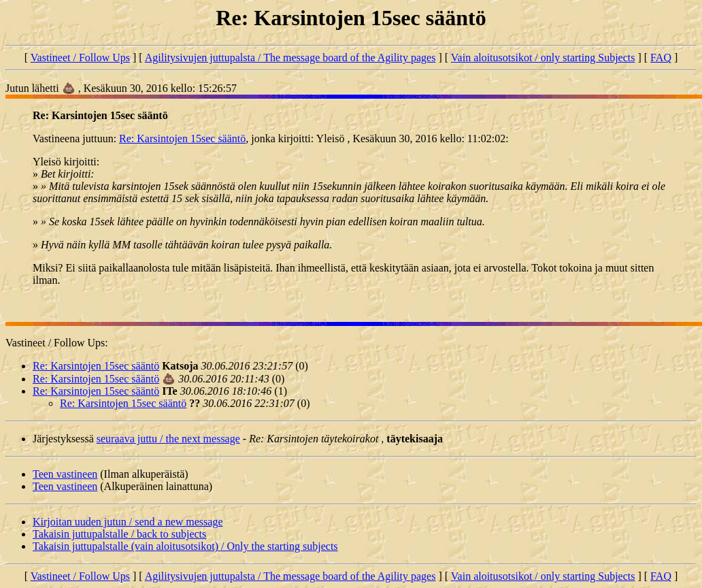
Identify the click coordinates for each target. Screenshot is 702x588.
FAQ (661, 58)
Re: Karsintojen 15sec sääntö (182, 138)
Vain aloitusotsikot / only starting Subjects (543, 58)
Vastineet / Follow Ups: (57, 343)
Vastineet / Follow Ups (80, 58)
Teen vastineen (65, 474)
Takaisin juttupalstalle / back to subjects (119, 534)
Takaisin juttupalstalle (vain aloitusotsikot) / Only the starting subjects (185, 546)
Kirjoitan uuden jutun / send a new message (128, 522)
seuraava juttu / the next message (168, 439)
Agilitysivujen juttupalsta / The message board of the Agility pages (290, 58)
